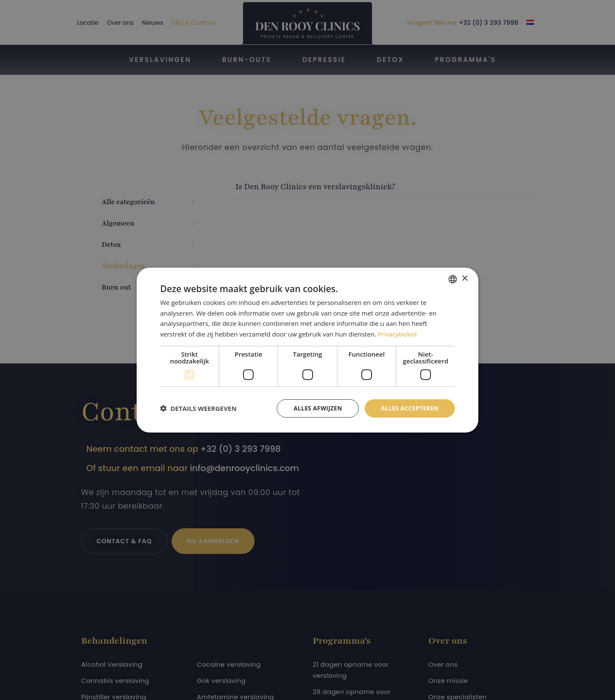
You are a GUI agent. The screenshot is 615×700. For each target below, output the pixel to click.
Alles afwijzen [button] (315, 408)
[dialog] (307, 350)
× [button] (464, 278)
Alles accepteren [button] (409, 408)
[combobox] (453, 278)
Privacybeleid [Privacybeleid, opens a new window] (398, 334)
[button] (198, 408)
